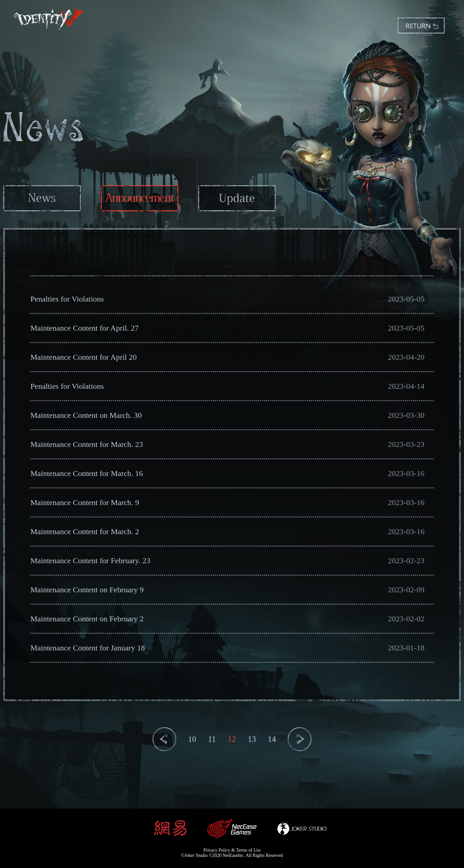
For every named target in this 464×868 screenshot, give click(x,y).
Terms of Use (248, 850)
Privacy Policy (217, 850)
